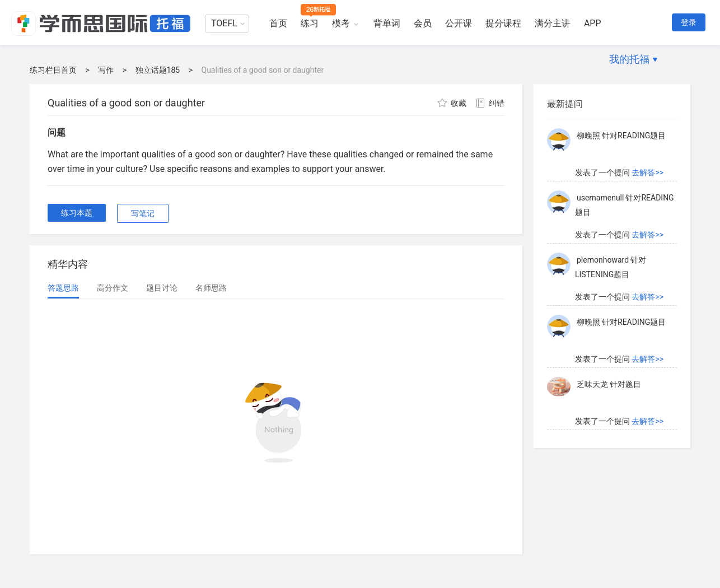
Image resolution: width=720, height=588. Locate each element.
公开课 (459, 23)
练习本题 (77, 213)
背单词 (387, 23)
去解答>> (647, 172)
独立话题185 (158, 70)
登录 (689, 22)
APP (593, 23)
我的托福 (629, 59)
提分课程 (503, 23)
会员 (423, 23)
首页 (278, 23)
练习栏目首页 (53, 70)
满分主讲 (553, 23)
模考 (341, 23)
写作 (106, 70)
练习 (310, 23)
